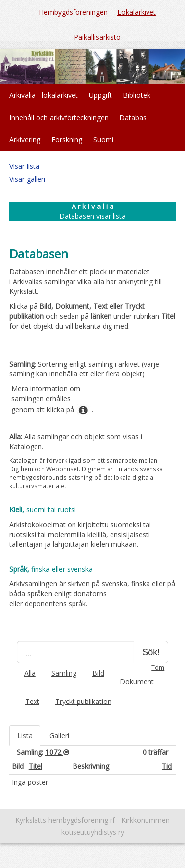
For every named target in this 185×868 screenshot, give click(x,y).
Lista (25, 735)
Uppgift (100, 95)
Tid (167, 766)
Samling (64, 673)
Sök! (151, 652)
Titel (36, 766)
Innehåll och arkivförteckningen (59, 117)
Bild (98, 673)
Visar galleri (27, 179)
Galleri (59, 735)
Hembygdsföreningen (73, 12)
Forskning (67, 140)
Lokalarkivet (137, 12)
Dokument (137, 682)
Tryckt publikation (83, 701)
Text (32, 701)
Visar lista (24, 166)
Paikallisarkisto (97, 37)
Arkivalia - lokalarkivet (44, 95)
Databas (133, 117)
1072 (54, 752)
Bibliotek (137, 95)
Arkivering (25, 140)
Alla (30, 673)
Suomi (103, 140)
